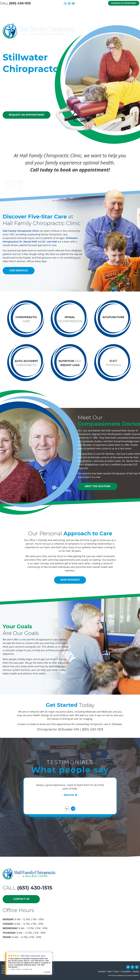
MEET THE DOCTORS (98, 486)
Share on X (128, 967)
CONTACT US (21, 899)
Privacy (116, 971)
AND (70, 363)
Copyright (102, 971)
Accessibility (126, 971)
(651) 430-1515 (20, 3)
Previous (67, 809)
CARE (26, 319)
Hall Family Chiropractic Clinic (21, 231)
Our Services (80, 10)
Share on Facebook (132, 967)
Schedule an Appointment (124, 3)
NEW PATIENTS (70, 580)
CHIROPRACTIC (26, 363)
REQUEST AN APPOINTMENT (27, 115)
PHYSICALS (113, 363)
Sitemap (136, 971)
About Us (27, 10)
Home (8, 10)
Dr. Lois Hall (50, 241)
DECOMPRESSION (70, 319)
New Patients (105, 10)
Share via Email (137, 967)
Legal (109, 971)
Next (73, 809)
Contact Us (129, 10)
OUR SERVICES (19, 271)
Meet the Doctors (52, 10)
